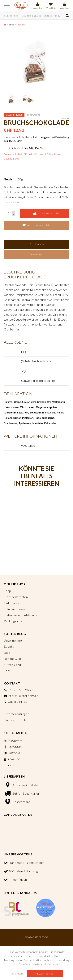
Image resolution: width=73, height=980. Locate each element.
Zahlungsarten (14, 621)
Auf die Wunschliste (36, 225)
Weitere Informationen (46, 964)
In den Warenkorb (46, 213)
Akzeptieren (45, 974)
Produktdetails (36, 244)
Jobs (7, 671)
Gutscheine (12, 603)
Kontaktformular (16, 720)
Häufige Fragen (15, 609)
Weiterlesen (12, 202)
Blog (7, 652)
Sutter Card (12, 665)
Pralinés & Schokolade (47, 154)
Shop (11, 25)
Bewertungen (37, 254)
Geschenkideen (12, 159)
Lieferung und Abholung (21, 615)
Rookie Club (13, 659)
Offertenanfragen (17, 714)
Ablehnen (17, 973)
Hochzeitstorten (16, 597)
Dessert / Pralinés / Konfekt (19, 154)
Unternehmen (14, 640)
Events (9, 646)
